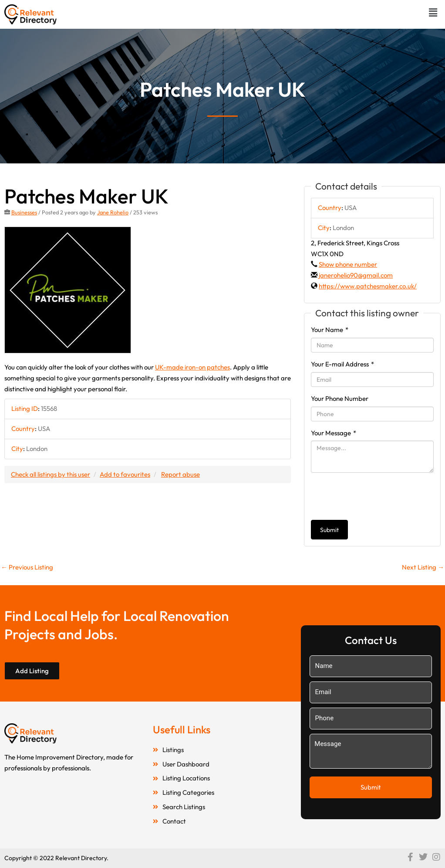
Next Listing (423, 567)
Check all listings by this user (51, 474)
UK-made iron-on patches (192, 367)
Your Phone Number (340, 398)
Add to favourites (125, 474)
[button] (433, 12)
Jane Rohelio (113, 212)
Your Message (334, 433)
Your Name (330, 330)
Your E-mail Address (342, 364)
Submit (329, 530)
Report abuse (180, 474)
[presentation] (377, 496)
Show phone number (348, 264)
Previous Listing (27, 567)
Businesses (24, 212)
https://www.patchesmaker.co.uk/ (368, 286)
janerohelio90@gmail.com (356, 275)
